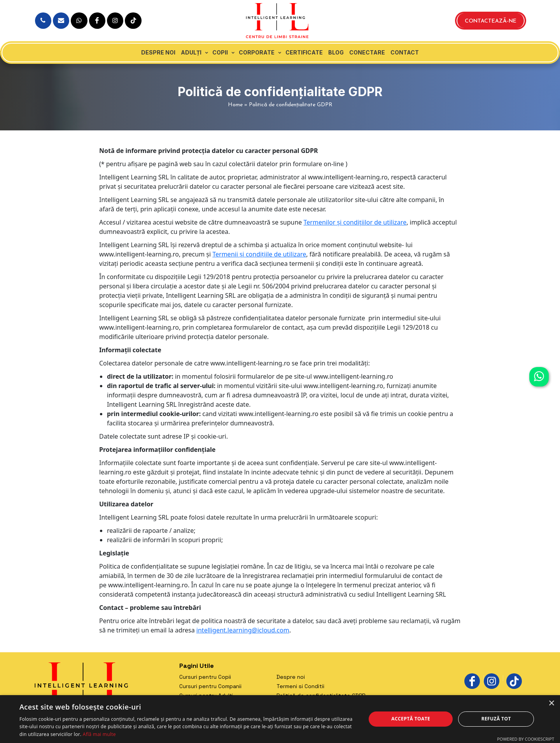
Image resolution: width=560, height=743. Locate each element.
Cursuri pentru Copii (205, 677)
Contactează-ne (491, 21)
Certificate (304, 52)
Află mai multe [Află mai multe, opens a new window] (99, 734)
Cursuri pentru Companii (210, 686)
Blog (336, 52)
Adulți (191, 52)
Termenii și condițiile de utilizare (259, 254)
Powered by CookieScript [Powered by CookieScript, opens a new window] (526, 739)
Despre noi (158, 52)
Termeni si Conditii (300, 686)
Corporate (257, 52)
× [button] (551, 703)
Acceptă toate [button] (411, 719)
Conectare (367, 52)
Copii (220, 52)
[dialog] (280, 719)
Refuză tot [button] (496, 719)
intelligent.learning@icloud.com (243, 630)
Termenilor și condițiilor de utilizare (355, 222)
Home (235, 105)
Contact (405, 52)
